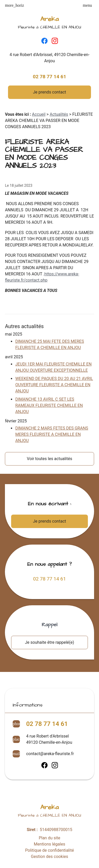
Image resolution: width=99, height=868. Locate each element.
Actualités (59, 114)
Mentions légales (49, 844)
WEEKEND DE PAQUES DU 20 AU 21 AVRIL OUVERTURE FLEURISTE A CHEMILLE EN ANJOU (54, 385)
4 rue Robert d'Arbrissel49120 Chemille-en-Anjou (49, 739)
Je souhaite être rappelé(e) (49, 642)
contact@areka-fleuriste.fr (50, 754)
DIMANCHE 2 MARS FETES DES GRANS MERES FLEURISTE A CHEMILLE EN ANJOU (52, 434)
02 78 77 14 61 (49, 77)
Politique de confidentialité (49, 850)
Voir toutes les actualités (49, 459)
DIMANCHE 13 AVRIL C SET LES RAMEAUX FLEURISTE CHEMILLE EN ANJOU (49, 405)
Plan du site (49, 838)
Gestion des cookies (50, 857)
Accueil (39, 114)
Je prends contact (50, 92)
